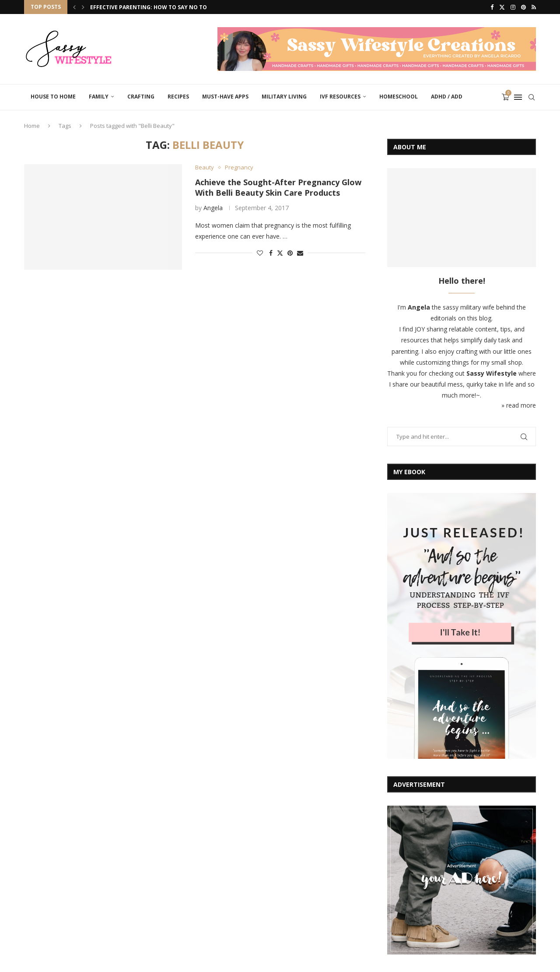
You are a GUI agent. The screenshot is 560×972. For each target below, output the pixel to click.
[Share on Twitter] (280, 253)
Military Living (284, 97)
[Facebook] (492, 7)
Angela (213, 208)
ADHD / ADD (447, 97)
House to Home (53, 97)
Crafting (141, 97)
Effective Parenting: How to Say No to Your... (159, 7)
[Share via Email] (300, 253)
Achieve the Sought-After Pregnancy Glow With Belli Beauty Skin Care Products (278, 187)
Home (32, 126)
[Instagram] (513, 7)
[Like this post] (260, 253)
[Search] (532, 97)
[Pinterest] (523, 7)
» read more (519, 405)
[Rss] (534, 7)
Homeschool (399, 97)
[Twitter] (502, 7)
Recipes (178, 97)
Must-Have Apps (225, 97)
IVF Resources (340, 97)
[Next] (83, 7)
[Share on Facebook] (271, 253)
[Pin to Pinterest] (290, 253)
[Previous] (74, 7)
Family (99, 97)
